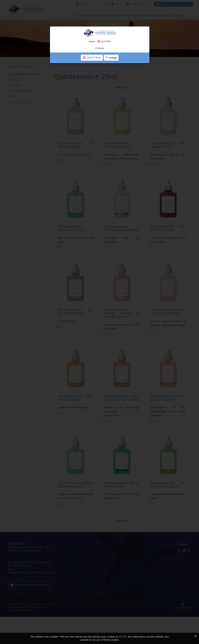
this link (123, 637)
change (111, 96)
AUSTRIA (92, 96)
